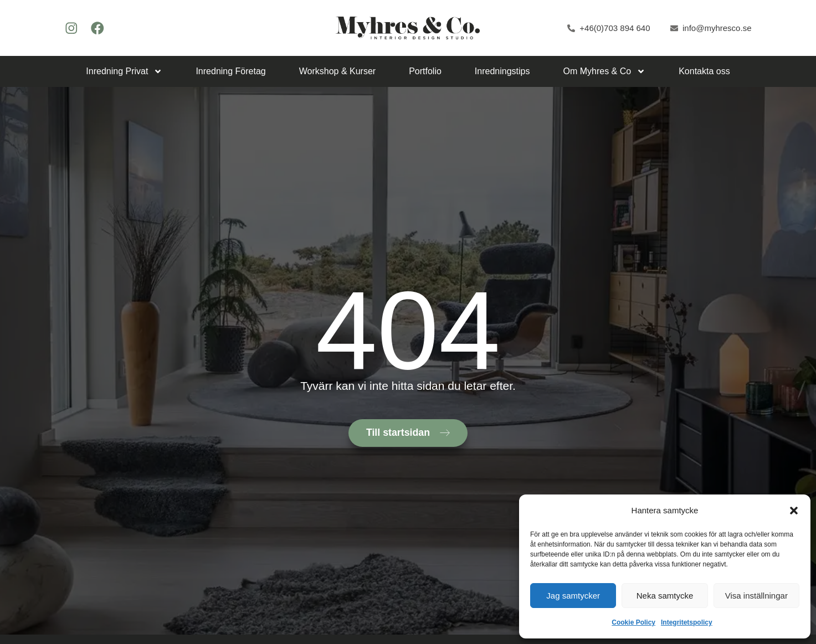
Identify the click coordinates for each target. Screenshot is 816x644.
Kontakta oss (704, 71)
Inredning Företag (230, 71)
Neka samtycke (665, 596)
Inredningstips (502, 71)
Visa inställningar (756, 596)
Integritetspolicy (687, 622)
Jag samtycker (573, 596)
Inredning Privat (124, 71)
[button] (794, 511)
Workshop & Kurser (337, 71)
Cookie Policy (633, 622)
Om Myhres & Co (604, 71)
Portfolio (425, 71)
